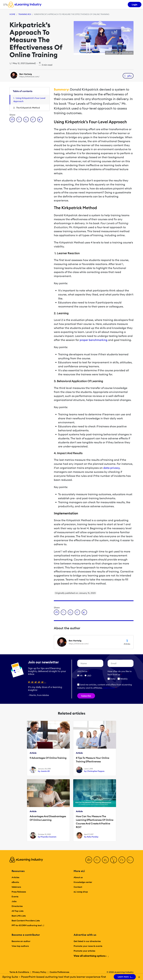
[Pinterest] (122, 860)
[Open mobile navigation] (5, 5)
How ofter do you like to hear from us (120, 673)
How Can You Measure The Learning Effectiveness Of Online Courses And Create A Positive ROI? (95, 822)
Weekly (123, 679)
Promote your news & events (88, 946)
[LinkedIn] (105, 860)
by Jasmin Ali (44, 771)
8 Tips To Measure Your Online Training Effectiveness (93, 760)
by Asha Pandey (91, 837)
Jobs (14, 901)
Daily (112, 679)
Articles (15, 877)
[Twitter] (97, 860)
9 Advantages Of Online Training (48, 758)
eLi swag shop (81, 892)
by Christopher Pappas (94, 771)
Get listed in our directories (87, 941)
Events (15, 897)
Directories (17, 906)
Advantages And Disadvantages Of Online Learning (48, 818)
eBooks (15, 882)
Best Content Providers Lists (26, 921)
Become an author (21, 941)
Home (12, 14)
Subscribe (86, 696)
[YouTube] (114, 860)
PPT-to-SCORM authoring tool (28, 925)
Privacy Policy (39, 972)
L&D (89, 676)
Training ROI (25, 14)
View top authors (20, 946)
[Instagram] (130, 860)
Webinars (16, 887)
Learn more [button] (109, 688)
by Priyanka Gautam (47, 837)
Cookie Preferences (59, 972)
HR (81, 676)
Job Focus (83, 671)
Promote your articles (84, 951)
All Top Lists (18, 911)
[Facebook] (89, 860)
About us (78, 877)
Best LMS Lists (19, 916)
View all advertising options (91, 956)
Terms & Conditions (19, 972)
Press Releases (19, 892)
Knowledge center (83, 882)
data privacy (111, 468)
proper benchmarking (94, 340)
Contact (78, 887)
